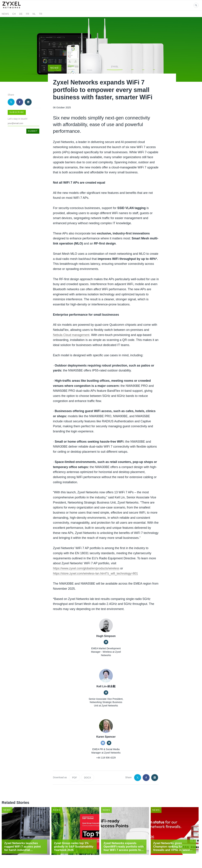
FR (28, 14)
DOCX (87, 772)
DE (21, 14)
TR (41, 14)
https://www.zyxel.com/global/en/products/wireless (87, 562)
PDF (75, 772)
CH (14, 14)
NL (34, 14)
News (5, 14)
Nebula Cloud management (72, 329)
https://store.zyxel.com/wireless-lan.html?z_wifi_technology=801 (97, 567)
